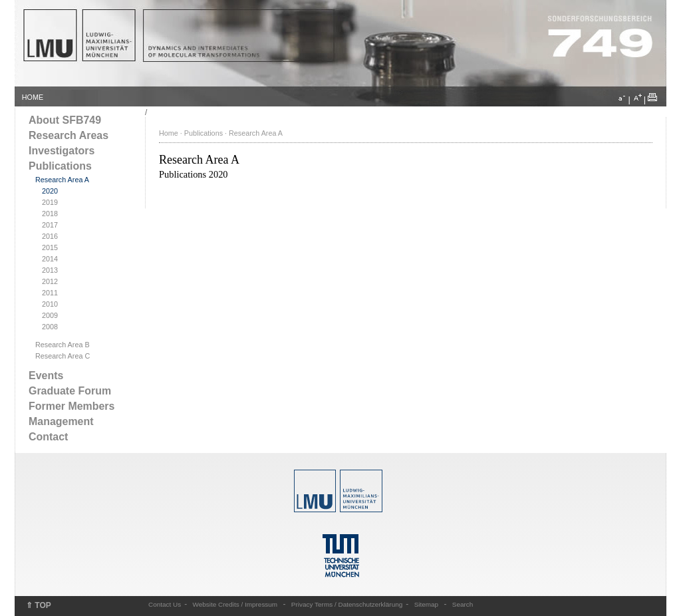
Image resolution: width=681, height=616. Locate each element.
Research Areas (68, 135)
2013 (50, 270)
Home (169, 133)
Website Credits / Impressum (235, 604)
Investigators (62, 151)
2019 (50, 202)
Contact (48, 437)
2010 (50, 304)
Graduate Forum (70, 391)
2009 (50, 315)
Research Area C (63, 356)
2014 (50, 259)
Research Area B (63, 345)
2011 (50, 293)
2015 (50, 247)
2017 (50, 225)
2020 (50, 191)
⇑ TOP (39, 605)
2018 (50, 214)
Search (463, 604)
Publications (60, 166)
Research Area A (62, 180)
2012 (50, 281)
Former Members (71, 406)
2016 (50, 236)
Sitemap (427, 604)
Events (46, 376)
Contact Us (165, 604)
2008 (50, 327)
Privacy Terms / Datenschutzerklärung (347, 604)
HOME (33, 97)
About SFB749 (65, 120)
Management (61, 421)
